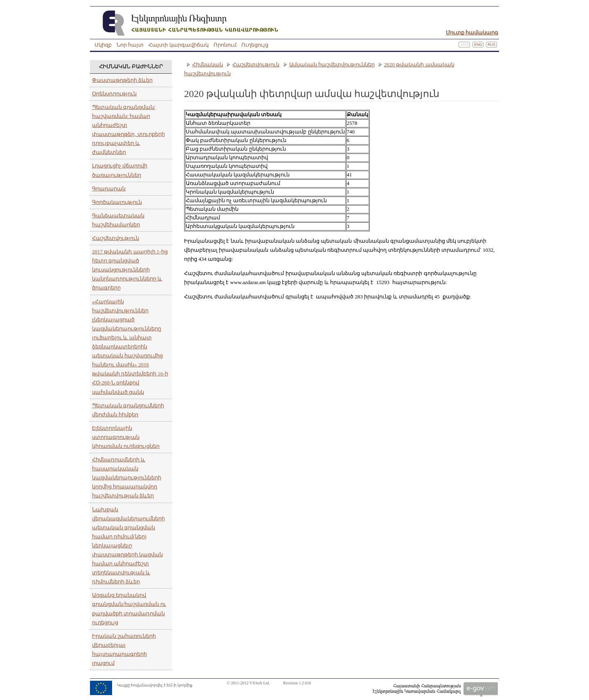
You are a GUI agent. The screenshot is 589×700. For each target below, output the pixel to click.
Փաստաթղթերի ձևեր (122, 80)
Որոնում (225, 45)
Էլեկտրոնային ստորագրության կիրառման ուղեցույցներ (126, 437)
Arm (464, 45)
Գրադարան (109, 189)
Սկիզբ (103, 45)
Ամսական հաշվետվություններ (332, 64)
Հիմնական (208, 64)
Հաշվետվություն (116, 238)
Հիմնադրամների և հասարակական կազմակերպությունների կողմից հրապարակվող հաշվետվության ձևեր (127, 478)
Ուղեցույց (255, 45)
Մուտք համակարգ (472, 33)
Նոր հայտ (130, 45)
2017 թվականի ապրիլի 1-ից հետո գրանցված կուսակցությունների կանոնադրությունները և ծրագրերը (130, 270)
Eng (478, 45)
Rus (491, 45)
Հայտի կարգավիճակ (178, 45)
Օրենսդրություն (114, 94)
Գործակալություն (117, 202)
